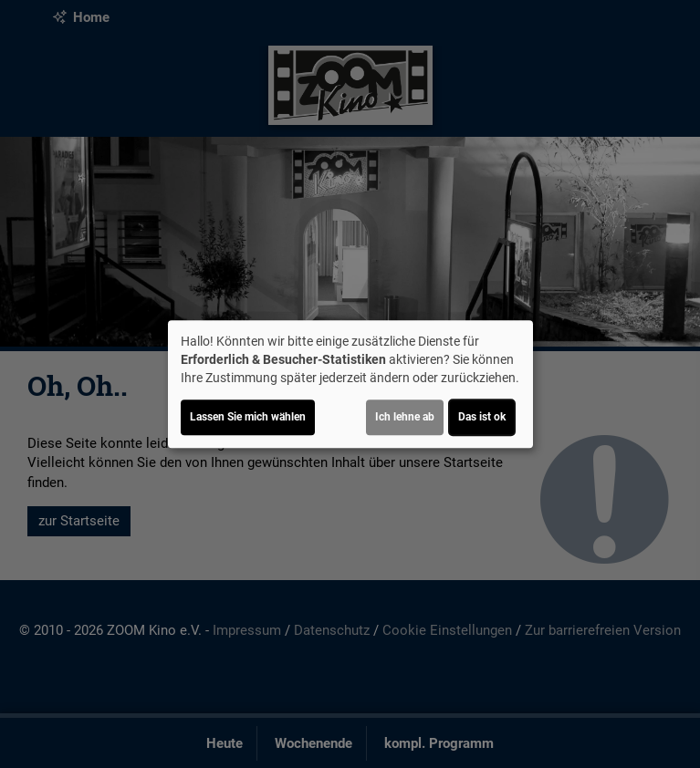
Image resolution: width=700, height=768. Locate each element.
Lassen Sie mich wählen (248, 417)
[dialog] (350, 384)
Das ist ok (482, 417)
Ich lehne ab (405, 417)
